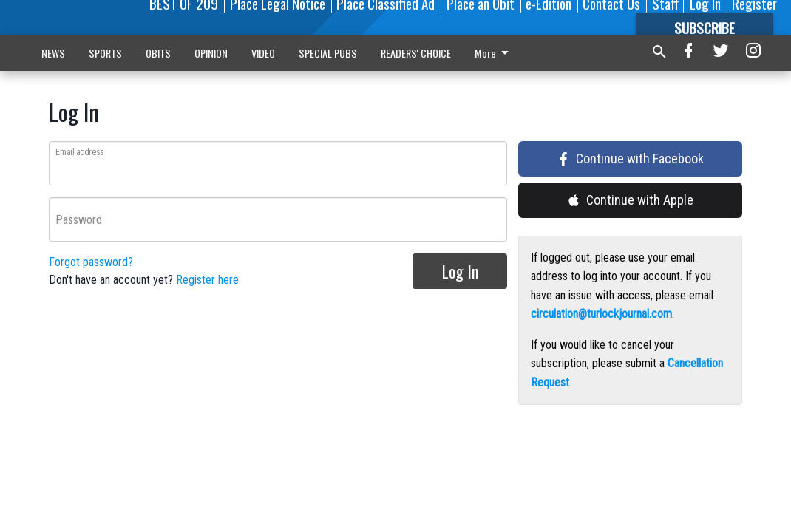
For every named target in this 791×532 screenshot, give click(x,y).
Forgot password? (91, 262)
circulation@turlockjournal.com (601, 314)
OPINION (211, 53)
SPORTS (105, 53)
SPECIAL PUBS (328, 53)
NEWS (53, 53)
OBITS (158, 53)
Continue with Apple (630, 200)
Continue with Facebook (630, 158)
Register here (207, 280)
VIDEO (263, 53)
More (400, 53)
